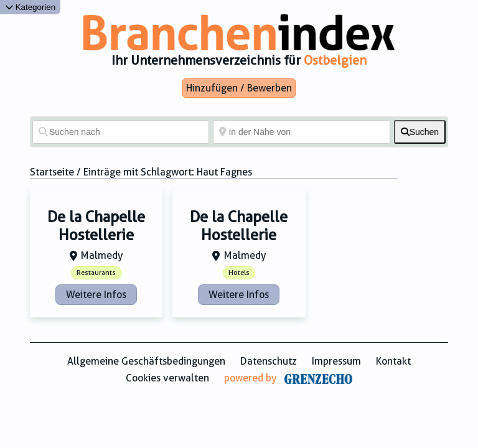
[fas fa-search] (420, 132)
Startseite (52, 172)
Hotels (239, 273)
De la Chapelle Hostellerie (96, 226)
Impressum (336, 361)
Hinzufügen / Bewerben (239, 88)
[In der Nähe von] (301, 132)
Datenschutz (269, 361)
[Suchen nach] (121, 132)
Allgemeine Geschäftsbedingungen (146, 361)
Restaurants (96, 273)
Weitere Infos (96, 295)
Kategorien (30, 7)
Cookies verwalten (167, 378)
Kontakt (393, 361)
